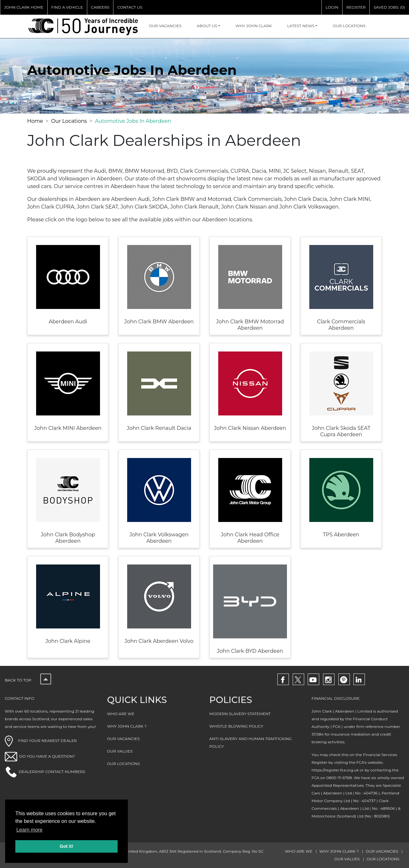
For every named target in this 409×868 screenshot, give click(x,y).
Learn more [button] (29, 830)
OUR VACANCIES (165, 26)
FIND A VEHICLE (67, 7)
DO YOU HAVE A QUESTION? (47, 756)
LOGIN (332, 7)
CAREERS (100, 7)
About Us (207, 26)
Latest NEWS (301, 26)
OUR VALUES (120, 751)
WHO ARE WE (121, 714)
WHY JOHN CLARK (254, 26)
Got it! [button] (66, 846)
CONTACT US (130, 7)
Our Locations (69, 121)
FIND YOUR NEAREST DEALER (41, 741)
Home (35, 121)
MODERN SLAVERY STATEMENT (240, 714)
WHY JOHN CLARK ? (127, 726)
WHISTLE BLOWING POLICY (236, 726)
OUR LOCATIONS (349, 26)
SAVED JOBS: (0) (389, 7)
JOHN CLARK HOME (24, 7)
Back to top (28, 680)
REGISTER (356, 7)
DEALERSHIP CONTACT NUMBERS (52, 772)
